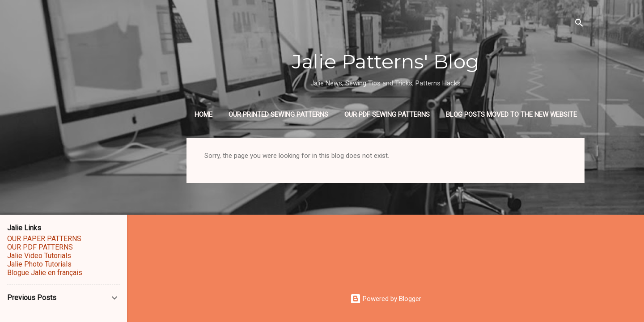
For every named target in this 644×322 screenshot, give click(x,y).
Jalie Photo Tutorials (39, 264)
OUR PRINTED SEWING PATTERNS (278, 114)
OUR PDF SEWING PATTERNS (387, 114)
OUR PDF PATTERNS (40, 247)
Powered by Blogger (386, 299)
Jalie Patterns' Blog (386, 61)
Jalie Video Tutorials (39, 256)
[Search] (579, 24)
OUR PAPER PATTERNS (44, 239)
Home (203, 114)
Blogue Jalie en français (45, 273)
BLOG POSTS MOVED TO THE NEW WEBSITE (511, 114)
